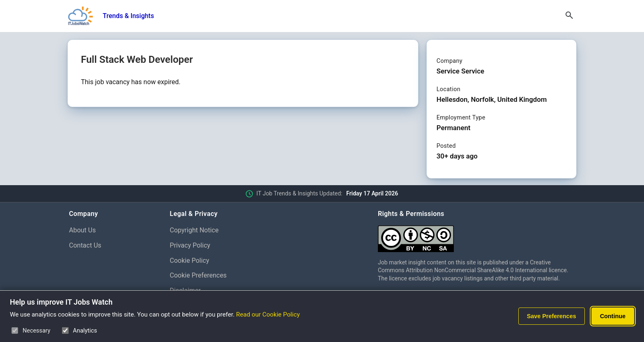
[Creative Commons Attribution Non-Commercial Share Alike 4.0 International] (476, 235)
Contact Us (85, 245)
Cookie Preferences (198, 275)
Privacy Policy (190, 245)
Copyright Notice (194, 230)
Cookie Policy (189, 261)
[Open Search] (569, 16)
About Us (82, 230)
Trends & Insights (128, 16)
